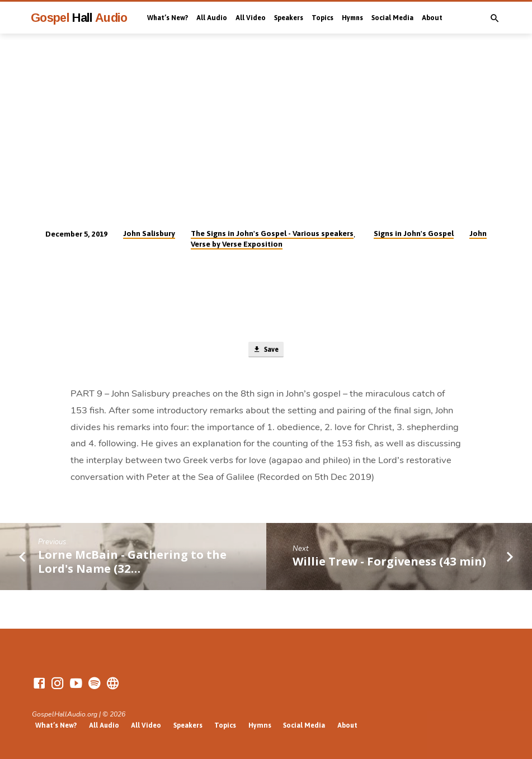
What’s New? (168, 18)
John (478, 233)
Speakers (289, 18)
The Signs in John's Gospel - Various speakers (272, 233)
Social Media (392, 18)
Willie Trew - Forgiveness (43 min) (389, 563)
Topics (323, 18)
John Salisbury (149, 233)
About (432, 18)
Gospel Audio (79, 18)
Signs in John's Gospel (414, 233)
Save (266, 350)
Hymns (352, 18)
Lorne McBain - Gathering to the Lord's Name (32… (132, 562)
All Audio (212, 18)
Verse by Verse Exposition (237, 244)
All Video (251, 18)
